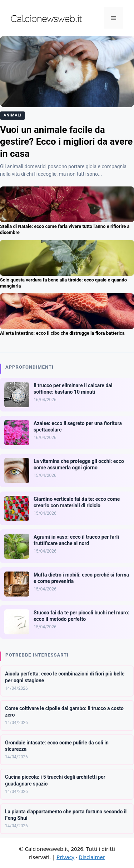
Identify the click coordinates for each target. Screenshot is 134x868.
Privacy (65, 857)
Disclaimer (92, 857)
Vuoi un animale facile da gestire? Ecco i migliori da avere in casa (66, 142)
